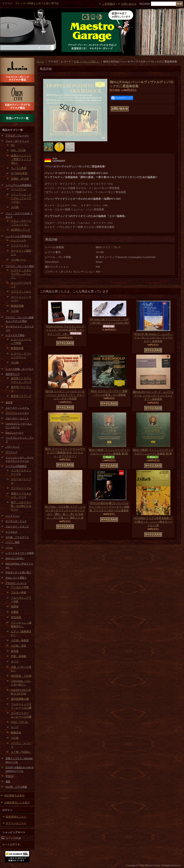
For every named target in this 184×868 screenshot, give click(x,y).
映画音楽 (16, 732)
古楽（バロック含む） (87, 62)
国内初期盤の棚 (20, 699)
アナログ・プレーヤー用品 (20, 266)
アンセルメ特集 (20, 587)
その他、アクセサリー (17, 537)
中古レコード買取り (16, 578)
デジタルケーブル (21, 488)
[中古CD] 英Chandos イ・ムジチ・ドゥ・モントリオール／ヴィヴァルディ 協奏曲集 (153, 338)
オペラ (15, 662)
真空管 (9, 402)
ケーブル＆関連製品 (16, 466)
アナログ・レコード (16, 583)
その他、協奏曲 (20, 640)
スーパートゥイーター (17, 413)
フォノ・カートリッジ (17, 141)
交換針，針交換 (20, 179)
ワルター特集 (19, 592)
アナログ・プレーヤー (17, 136)
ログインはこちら (16, 823)
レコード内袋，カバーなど (20, 369)
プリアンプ (11, 452)
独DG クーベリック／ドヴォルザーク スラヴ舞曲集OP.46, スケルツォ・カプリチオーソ (65, 452)
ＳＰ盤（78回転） (21, 752)
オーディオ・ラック (16, 521)
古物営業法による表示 (17, 803)
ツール (9, 548)
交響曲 (15, 612)
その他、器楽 (19, 646)
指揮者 (15, 607)
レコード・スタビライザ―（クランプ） (21, 274)
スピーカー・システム (17, 408)
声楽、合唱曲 (19, 656)
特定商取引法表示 (14, 796)
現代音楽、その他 (21, 676)
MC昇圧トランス (21, 230)
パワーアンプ (13, 447)
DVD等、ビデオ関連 (16, 787)
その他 (15, 207)
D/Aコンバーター (15, 433)
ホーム (40, 62)
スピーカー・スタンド (17, 526)
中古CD (10, 776)
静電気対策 (17, 348)
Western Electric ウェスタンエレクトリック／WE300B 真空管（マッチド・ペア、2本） (65, 330)
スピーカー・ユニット (17, 418)
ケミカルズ (11, 532)
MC (13, 145)
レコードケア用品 (15, 335)
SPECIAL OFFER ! (15, 558)
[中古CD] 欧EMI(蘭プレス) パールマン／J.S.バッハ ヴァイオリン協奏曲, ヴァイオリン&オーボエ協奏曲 (109, 507)
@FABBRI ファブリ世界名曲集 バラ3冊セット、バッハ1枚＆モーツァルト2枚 (153, 522)
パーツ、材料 (13, 542)
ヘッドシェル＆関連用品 (18, 236)
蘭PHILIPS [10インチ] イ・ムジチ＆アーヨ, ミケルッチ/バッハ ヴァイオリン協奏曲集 (153, 396)
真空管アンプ (13, 374)
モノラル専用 (19, 168)
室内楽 (15, 651)
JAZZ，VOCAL (20, 722)
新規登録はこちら (16, 817)
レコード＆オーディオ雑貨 (20, 553)
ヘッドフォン (13, 516)
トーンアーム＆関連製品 (18, 185)
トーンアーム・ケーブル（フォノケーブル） (21, 198)
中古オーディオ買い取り (18, 572)
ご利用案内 (109, 4)
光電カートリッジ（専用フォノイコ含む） (21, 159)
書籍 (8, 781)
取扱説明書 (17, 306)
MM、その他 (18, 150)
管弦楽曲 (16, 617)
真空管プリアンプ (21, 396)
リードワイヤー (20, 246)
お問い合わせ (129, 4)
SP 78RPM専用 (19, 173)
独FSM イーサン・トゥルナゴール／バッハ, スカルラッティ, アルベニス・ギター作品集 (65, 395)
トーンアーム (19, 189)
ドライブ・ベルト (21, 292)
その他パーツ (19, 260)
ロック (15, 727)
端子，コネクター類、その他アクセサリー (21, 506)
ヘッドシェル (19, 240)
